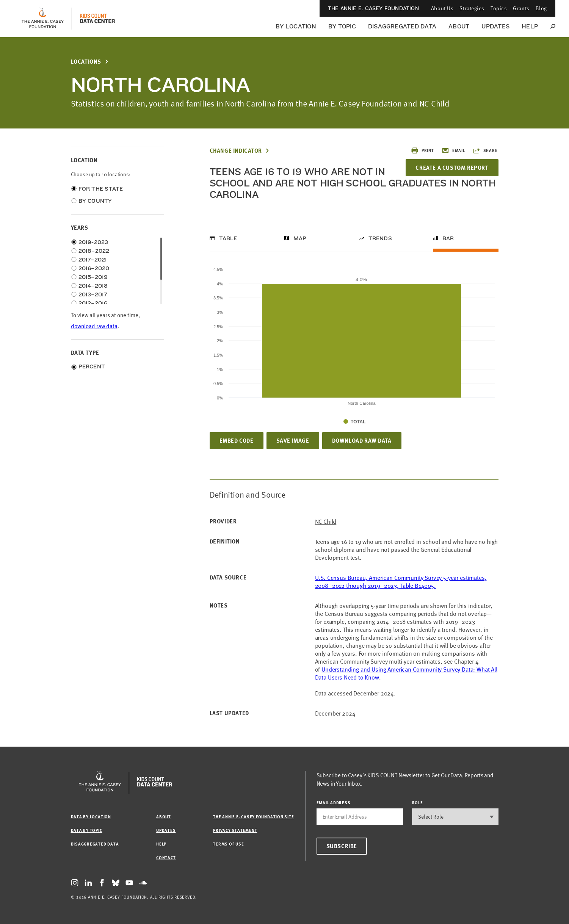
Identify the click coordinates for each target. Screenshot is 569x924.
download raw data (94, 326)
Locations (86, 62)
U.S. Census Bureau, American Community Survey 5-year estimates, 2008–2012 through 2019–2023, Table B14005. (401, 581)
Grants (521, 8)
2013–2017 (93, 294)
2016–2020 (94, 268)
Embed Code (237, 440)
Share (485, 150)
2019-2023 (93, 242)
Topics (499, 8)
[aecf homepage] (43, 19)
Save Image (293, 440)
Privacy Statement (235, 830)
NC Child (326, 521)
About (459, 26)
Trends (380, 238)
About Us (442, 8)
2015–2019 (93, 277)
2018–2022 (94, 251)
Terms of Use (228, 844)
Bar (448, 238)
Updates (495, 26)
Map (300, 238)
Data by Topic (87, 830)
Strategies (472, 8)
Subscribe (342, 846)
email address (334, 803)
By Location (296, 26)
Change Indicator (236, 151)
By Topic (342, 26)
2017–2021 (93, 260)
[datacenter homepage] (97, 19)
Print (422, 150)
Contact (166, 857)
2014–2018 (93, 286)
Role (418, 803)
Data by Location (91, 817)
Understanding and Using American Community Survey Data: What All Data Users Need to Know (406, 673)
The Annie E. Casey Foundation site (253, 817)
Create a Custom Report (452, 168)
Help (530, 26)
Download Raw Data (362, 440)
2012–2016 (93, 303)
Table (228, 238)
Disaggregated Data (402, 26)
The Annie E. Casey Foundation (373, 8)
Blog (541, 8)
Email (453, 150)
